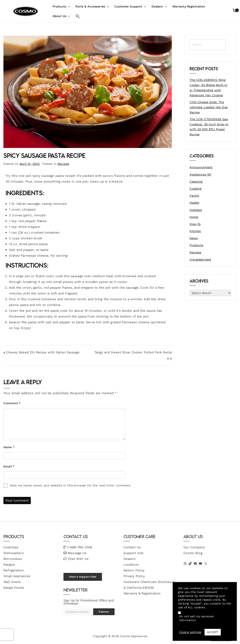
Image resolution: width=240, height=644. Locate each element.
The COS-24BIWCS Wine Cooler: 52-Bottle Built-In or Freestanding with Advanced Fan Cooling (208, 87)
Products (61, 7)
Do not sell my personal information (196, 618)
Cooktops (11, 547)
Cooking (195, 189)
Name (9, 447)
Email (9, 466)
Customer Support (130, 7)
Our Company (194, 547)
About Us (62, 16)
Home (194, 217)
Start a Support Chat (83, 577)
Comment (12, 403)
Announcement (201, 167)
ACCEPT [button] (213, 632)
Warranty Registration (189, 6)
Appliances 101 (200, 174)
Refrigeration (14, 570)
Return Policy (134, 570)
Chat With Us (78, 559)
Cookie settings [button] (190, 632)
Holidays (196, 210)
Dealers (159, 7)
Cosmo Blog (193, 553)
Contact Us (132, 547)
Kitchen (195, 231)
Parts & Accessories (92, 7)
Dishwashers (14, 553)
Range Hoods (14, 588)
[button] (68, 7)
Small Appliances (17, 576)
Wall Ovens (12, 582)
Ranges (9, 565)
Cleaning (196, 181)
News (194, 238)
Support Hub (134, 553)
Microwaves (13, 559)
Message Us (77, 553)
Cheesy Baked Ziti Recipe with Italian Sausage (43, 352)
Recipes (63, 164)
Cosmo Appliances (134, 636)
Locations (131, 565)
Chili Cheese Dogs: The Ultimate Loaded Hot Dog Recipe (208, 107)
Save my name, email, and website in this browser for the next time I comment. (71, 485)
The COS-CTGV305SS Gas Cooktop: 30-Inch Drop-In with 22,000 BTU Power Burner (209, 127)
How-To (195, 224)
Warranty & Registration (142, 593)
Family (194, 196)
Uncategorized (200, 259)
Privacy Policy (134, 576)
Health (194, 203)
